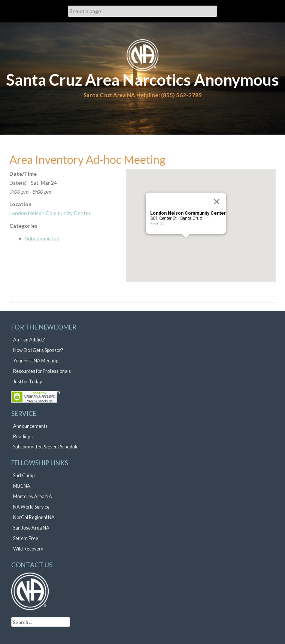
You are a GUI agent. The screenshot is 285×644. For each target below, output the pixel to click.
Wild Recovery (28, 549)
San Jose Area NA (31, 528)
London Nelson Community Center (50, 213)
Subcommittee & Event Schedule (46, 447)
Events (157, 224)
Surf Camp (24, 476)
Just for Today (28, 382)
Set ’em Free (26, 538)
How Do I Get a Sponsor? (38, 350)
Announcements (30, 426)
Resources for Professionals (42, 371)
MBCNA (22, 486)
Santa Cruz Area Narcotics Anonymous (142, 80)
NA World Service (31, 507)
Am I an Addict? (29, 340)
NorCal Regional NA (34, 517)
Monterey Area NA (33, 496)
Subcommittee (42, 238)
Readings (23, 437)
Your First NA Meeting (36, 361)
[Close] (217, 202)
